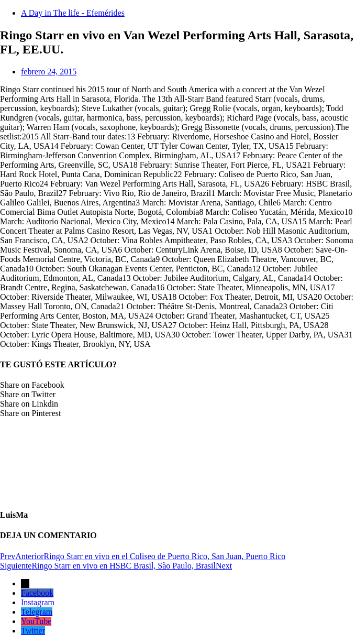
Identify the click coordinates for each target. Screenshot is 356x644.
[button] (178, 385)
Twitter (33, 631)
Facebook (37, 593)
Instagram (38, 602)
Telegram (37, 612)
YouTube (36, 621)
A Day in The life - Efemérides (73, 13)
